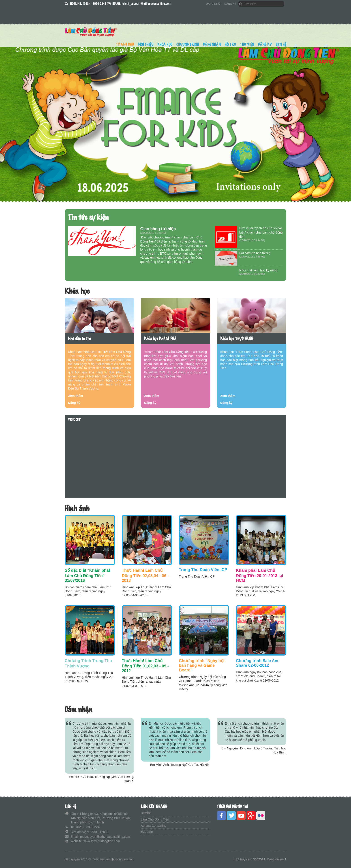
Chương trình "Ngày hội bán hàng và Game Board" (202, 665)
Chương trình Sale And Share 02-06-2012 (258, 663)
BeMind (146, 813)
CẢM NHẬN (212, 44)
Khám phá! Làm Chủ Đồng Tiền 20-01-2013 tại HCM (260, 575)
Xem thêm (76, 396)
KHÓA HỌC (165, 44)
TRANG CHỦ (125, 44)
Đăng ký (74, 403)
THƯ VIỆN (247, 44)
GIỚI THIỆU (146, 44)
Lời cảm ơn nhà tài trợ (255, 253)
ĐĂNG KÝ (230, 4)
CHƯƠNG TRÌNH (188, 44)
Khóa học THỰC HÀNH (237, 339)
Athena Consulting (154, 826)
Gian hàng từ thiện (158, 229)
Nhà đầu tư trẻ (79, 339)
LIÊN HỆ (281, 44)
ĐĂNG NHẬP (214, 4)
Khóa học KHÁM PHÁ (160, 339)
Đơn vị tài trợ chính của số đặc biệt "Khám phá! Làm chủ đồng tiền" (261, 232)
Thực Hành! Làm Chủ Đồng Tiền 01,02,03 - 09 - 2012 (145, 666)
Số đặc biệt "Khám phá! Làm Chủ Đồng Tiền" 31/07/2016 (87, 575)
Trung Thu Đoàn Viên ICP (203, 570)
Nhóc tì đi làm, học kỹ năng (258, 270)
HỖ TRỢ (230, 44)
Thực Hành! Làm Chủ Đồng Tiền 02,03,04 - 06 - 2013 (145, 575)
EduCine (147, 832)
